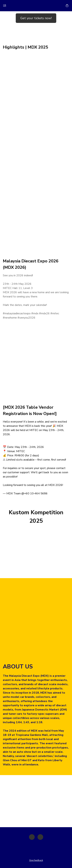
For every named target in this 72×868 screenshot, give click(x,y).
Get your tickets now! (36, 18)
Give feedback (36, 860)
